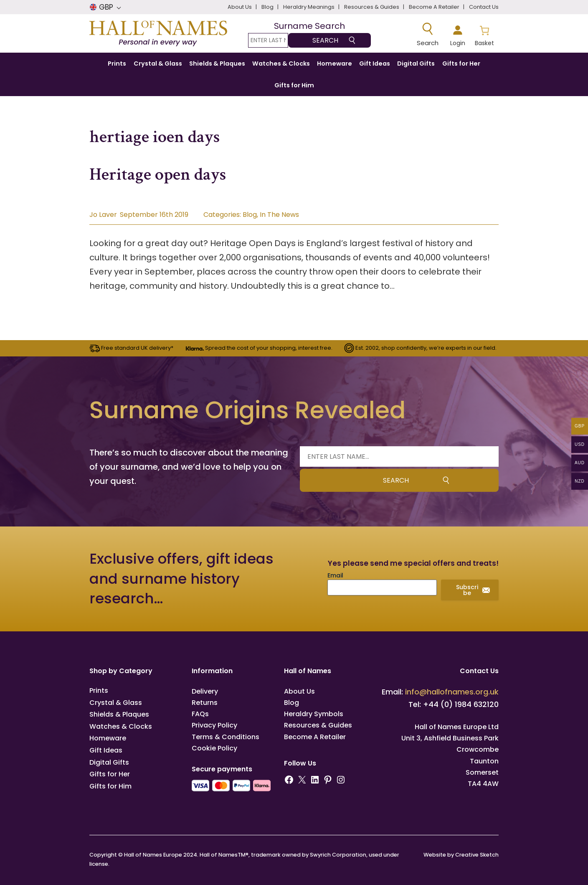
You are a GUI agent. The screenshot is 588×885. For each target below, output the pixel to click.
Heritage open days (158, 175)
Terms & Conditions (226, 737)
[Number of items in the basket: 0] (484, 35)
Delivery (205, 691)
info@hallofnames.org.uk (452, 692)
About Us (299, 691)
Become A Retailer (315, 737)
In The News (279, 215)
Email (335, 575)
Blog (250, 215)
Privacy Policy (214, 725)
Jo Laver (103, 215)
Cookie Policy (214, 748)
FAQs (200, 714)
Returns (205, 703)
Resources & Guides (318, 725)
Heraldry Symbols (314, 714)
